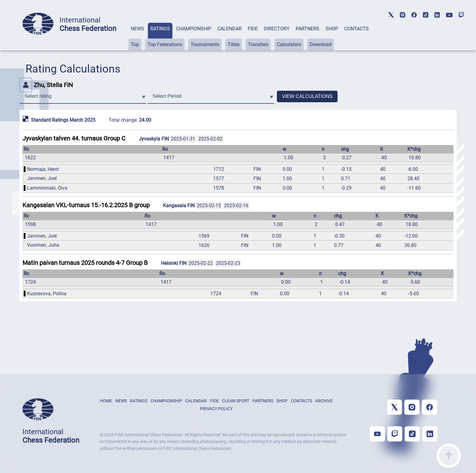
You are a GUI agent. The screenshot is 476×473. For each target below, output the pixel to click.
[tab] (138, 37)
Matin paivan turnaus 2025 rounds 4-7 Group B (85, 263)
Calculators (289, 44)
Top (135, 44)
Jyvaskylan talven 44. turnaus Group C (74, 138)
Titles (234, 44)
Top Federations (165, 44)
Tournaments (205, 44)
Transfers (258, 44)
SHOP (332, 29)
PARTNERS (308, 29)
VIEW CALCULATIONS (307, 96)
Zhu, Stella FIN (46, 85)
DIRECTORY (277, 29)
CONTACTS (357, 29)
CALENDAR (229, 29)
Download (321, 44)
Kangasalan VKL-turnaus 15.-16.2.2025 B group (86, 205)
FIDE (253, 29)
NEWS (138, 29)
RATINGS (160, 29)
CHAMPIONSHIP (194, 29)
